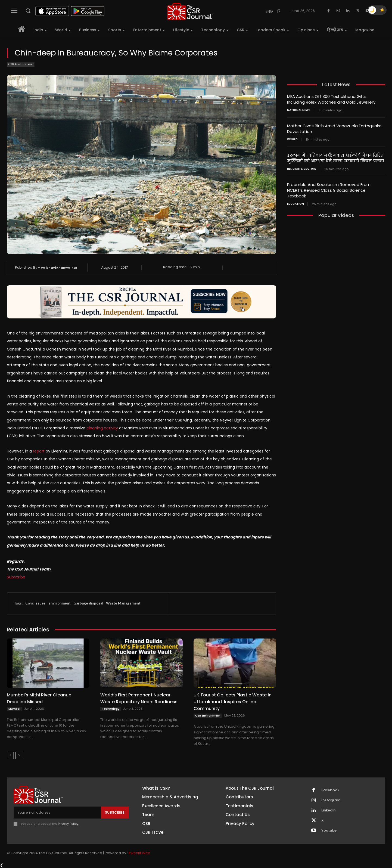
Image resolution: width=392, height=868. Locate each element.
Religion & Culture (302, 169)
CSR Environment (21, 65)
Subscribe (16, 577)
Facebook (330, 790)
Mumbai (14, 709)
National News (299, 110)
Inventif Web (139, 853)
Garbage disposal (88, 603)
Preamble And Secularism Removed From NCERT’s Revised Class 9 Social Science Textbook (329, 190)
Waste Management (123, 603)
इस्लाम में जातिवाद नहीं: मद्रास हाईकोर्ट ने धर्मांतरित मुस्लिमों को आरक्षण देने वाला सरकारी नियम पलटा (336, 158)
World (292, 139)
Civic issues (35, 603)
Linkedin (328, 810)
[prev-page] (10, 755)
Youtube (329, 830)
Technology (111, 709)
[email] (57, 813)
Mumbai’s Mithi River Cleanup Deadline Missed (39, 698)
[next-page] (19, 755)
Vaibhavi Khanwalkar (59, 268)
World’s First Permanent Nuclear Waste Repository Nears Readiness (139, 698)
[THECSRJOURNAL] (190, 11)
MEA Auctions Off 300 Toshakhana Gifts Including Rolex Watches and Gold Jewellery (331, 99)
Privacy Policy (68, 824)
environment (60, 603)
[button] (28, 11)
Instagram (331, 800)
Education (295, 204)
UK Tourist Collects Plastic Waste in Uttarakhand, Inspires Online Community (233, 702)
